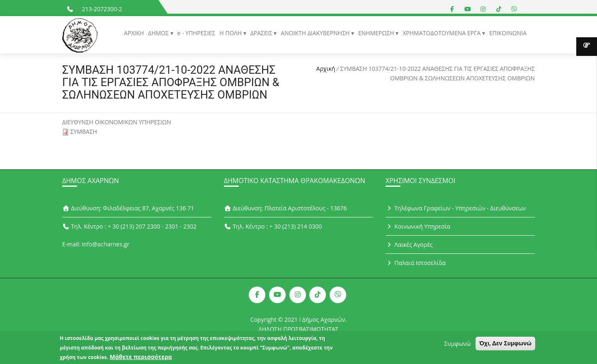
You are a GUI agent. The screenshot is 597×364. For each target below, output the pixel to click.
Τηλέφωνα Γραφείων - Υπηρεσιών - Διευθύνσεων (456, 208)
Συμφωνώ (457, 346)
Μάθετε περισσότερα (141, 359)
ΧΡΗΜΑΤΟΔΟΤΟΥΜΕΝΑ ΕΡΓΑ (442, 33)
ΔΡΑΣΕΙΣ (262, 33)
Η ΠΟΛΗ (231, 33)
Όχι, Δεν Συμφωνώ (505, 345)
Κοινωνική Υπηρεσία (418, 226)
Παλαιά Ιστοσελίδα (416, 263)
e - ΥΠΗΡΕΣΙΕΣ (197, 33)
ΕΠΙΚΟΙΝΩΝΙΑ (508, 33)
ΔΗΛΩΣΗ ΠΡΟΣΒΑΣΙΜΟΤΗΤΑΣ (299, 329)
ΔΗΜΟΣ (159, 33)
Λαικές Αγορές (409, 245)
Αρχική (326, 69)
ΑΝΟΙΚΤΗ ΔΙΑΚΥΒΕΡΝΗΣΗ (316, 33)
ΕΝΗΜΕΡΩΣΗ (377, 33)
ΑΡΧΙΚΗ (134, 33)
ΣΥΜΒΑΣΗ (84, 131)
